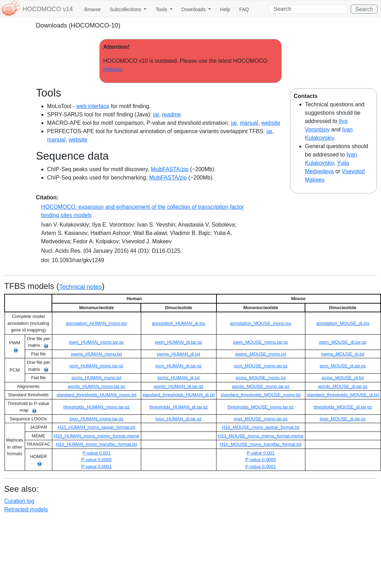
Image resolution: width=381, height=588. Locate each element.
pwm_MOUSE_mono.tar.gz (261, 342)
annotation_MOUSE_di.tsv (343, 323)
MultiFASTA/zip (170, 169)
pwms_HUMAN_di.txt (179, 354)
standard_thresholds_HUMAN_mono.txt (97, 395)
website (271, 123)
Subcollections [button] (126, 9)
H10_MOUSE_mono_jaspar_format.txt (261, 427)
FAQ (244, 9)
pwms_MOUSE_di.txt (343, 354)
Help (225, 9)
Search (364, 9)
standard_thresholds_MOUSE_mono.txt (261, 395)
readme (172, 114)
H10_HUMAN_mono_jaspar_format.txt (97, 427)
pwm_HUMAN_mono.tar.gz (97, 342)
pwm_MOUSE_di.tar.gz (343, 342)
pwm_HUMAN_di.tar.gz (179, 342)
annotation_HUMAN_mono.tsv (97, 323)
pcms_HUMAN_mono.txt (96, 378)
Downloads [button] (194, 9)
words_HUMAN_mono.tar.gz (96, 386)
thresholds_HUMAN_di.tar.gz (179, 407)
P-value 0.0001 (96, 467)
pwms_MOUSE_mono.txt (261, 354)
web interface (93, 106)
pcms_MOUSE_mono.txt (261, 378)
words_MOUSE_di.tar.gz (343, 386)
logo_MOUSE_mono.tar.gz (261, 419)
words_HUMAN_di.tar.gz (178, 386)
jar (156, 114)
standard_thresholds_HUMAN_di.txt (179, 395)
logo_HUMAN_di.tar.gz (178, 419)
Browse (93, 9)
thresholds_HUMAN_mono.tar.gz (97, 407)
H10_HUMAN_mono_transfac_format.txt (96, 444)
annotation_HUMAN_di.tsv (179, 323)
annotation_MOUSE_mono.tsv (261, 323)
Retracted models (26, 509)
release (112, 69)
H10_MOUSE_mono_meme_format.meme (261, 436)
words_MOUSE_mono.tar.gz (261, 386)
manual (249, 123)
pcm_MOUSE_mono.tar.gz (261, 366)
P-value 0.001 (97, 453)
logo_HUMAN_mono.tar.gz (96, 419)
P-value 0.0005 (96, 460)
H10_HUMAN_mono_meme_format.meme (97, 436)
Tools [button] (162, 9)
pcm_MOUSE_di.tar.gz (343, 366)
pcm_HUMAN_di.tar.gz (178, 366)
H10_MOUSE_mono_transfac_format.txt (261, 444)
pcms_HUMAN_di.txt (179, 378)
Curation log (19, 501)
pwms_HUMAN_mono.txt (97, 354)
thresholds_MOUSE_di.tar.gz (343, 407)
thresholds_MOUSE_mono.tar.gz (261, 407)
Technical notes (81, 287)
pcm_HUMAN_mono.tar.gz (96, 366)
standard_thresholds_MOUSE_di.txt (343, 395)
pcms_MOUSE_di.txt (343, 378)
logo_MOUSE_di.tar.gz (343, 419)
